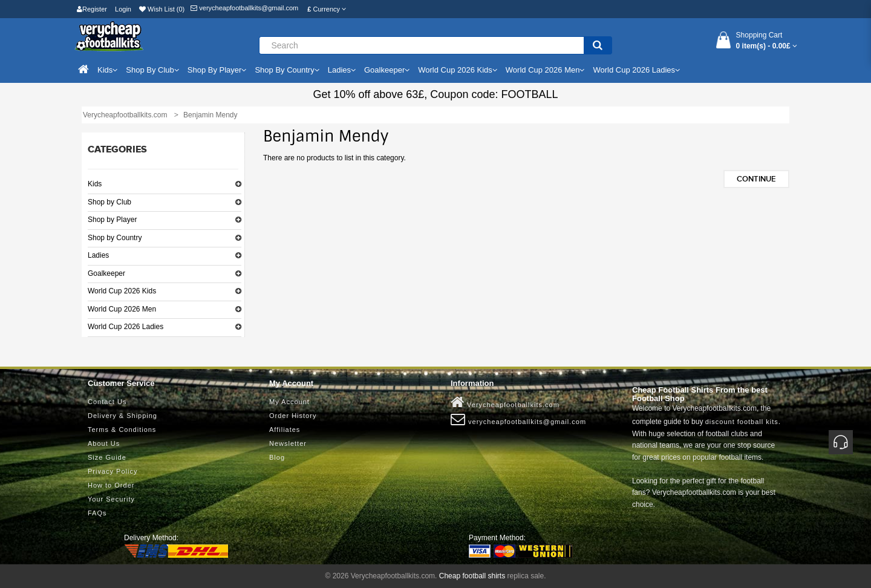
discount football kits (742, 422)
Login (123, 9)
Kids (95, 184)
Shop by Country (115, 238)
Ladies (98, 255)
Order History (293, 416)
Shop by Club (109, 202)
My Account (289, 402)
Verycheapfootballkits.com (505, 402)
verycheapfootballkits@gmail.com (244, 8)
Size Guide (107, 457)
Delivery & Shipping (122, 416)
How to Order (111, 485)
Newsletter (288, 443)
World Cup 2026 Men (122, 309)
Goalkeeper (106, 273)
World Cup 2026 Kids (122, 291)
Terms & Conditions (122, 430)
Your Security (111, 499)
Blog (277, 457)
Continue (756, 179)
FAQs (97, 513)
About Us (104, 443)
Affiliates (285, 430)
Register (92, 9)
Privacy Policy (113, 471)
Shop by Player (112, 220)
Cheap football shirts (472, 576)
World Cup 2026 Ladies (126, 327)
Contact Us (107, 402)
